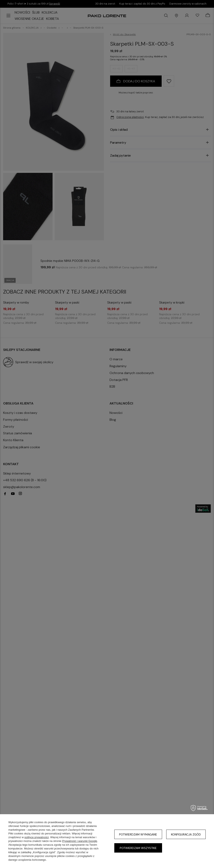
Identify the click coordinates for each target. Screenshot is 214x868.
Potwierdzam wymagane (138, 834)
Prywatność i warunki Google (80, 841)
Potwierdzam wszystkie (138, 848)
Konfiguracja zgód (186, 834)
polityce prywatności (37, 837)
